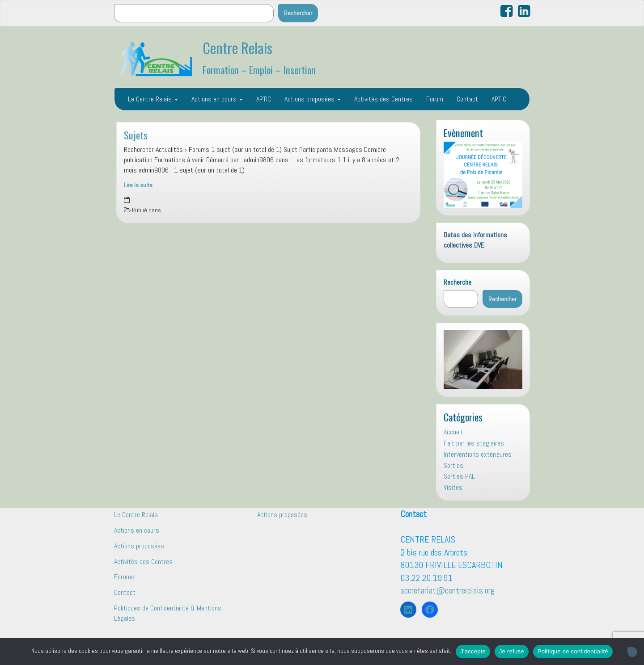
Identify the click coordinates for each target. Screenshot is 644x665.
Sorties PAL (459, 476)
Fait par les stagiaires (474, 443)
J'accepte (473, 651)
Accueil (453, 432)
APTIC (264, 99)
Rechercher (298, 13)
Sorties (453, 465)
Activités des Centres (383, 99)
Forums (124, 577)
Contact (467, 99)
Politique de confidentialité (573, 651)
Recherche (458, 282)
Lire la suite (138, 185)
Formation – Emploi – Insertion (259, 69)
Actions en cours (217, 99)
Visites (453, 487)
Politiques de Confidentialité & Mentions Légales (168, 613)
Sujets (136, 135)
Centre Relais (237, 48)
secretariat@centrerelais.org (447, 590)
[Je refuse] (632, 652)
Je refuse (512, 651)
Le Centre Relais (153, 99)
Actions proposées (313, 99)
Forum (435, 99)
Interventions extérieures (478, 454)
